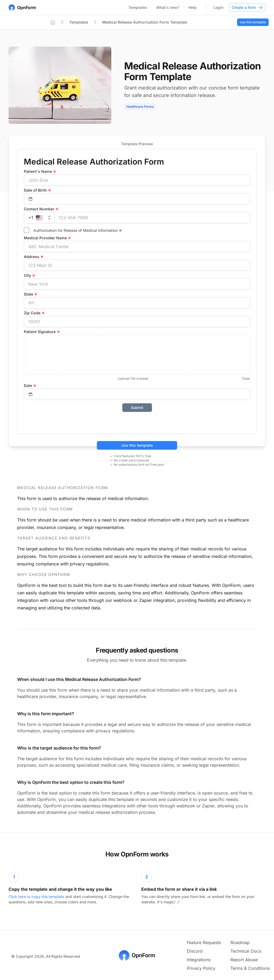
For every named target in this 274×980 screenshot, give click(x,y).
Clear (246, 379)
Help (193, 7)
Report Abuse (244, 960)
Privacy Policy (201, 968)
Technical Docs (246, 951)
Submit (137, 407)
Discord (195, 951)
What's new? (168, 7)
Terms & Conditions (250, 968)
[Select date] (137, 199)
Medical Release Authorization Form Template (145, 22)
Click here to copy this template (37, 897)
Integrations (199, 960)
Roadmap (240, 942)
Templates (138, 7)
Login (218, 7)
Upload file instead (133, 379)
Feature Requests (204, 942)
